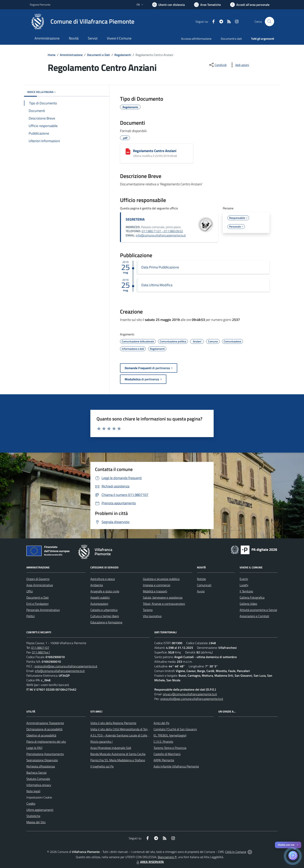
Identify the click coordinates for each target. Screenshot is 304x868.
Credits (31, 804)
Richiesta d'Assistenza (41, 766)
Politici (31, 616)
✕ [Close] (298, 845)
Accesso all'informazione (196, 39)
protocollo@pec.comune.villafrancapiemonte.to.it (66, 666)
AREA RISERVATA (150, 862)
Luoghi (244, 585)
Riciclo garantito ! (101, 742)
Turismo (148, 610)
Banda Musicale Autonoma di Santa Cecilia (118, 754)
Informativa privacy (39, 785)
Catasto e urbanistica (104, 610)
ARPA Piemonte (164, 760)
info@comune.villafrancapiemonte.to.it (161, 235)
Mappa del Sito (36, 822)
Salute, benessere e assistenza (163, 597)
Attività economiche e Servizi (258, 610)
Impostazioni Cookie (39, 797)
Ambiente (97, 585)
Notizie (201, 579)
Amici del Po (161, 723)
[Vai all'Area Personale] (250, 5)
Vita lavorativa (152, 616)
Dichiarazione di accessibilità (44, 729)
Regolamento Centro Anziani (155, 151)
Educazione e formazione (106, 622)
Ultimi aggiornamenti (40, 810)
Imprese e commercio (157, 585)
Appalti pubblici (100, 597)
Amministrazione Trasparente (45, 723)
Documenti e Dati (98, 55)
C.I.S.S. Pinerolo (163, 742)
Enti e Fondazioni (37, 604)
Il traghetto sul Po (102, 766)
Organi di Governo (38, 579)
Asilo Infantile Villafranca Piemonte (176, 766)
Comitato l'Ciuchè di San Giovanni (175, 729)
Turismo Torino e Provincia (170, 748)
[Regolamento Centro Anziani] (128, 151)
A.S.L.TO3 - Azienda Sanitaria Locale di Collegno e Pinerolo (128, 735)
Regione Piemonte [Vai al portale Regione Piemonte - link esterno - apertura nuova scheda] (40, 5)
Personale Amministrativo (43, 610)
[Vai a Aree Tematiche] (207, 5)
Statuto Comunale (38, 779)
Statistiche (33, 816)
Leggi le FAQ (34, 748)
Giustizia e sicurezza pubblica (161, 579)
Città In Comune (236, 852)
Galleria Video (248, 604)
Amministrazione (71, 55)
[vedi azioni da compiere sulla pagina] (239, 65)
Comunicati (204, 585)
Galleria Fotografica (252, 597)
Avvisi (201, 591)
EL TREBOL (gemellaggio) (170, 735)
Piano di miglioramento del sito (46, 742)
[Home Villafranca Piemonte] (82, 21)
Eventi (244, 579)
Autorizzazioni (99, 604)
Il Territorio (246, 591)
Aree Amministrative (40, 585)
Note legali (33, 791)
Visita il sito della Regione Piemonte (113, 723)
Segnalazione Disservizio (42, 760)
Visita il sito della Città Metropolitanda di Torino (120, 729)
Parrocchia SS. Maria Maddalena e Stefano (118, 760)
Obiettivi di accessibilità (41, 735)
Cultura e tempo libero (105, 616)
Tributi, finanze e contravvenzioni (164, 604)
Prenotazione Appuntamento (45, 754)
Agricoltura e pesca (103, 579)
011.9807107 (40, 648)
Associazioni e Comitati (254, 616)
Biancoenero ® (167, 857)
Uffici (30, 591)
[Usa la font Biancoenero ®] (168, 5)
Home (52, 55)
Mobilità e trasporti (155, 591)
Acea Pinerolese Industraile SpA (111, 748)
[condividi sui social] (218, 65)
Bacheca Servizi (36, 773)
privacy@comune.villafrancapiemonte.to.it (190, 694)
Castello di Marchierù (167, 754)
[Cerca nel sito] (269, 21)
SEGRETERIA (135, 219)
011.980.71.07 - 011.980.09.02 (162, 231)
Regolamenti (123, 55)
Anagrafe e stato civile (105, 591)
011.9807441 (41, 652)
